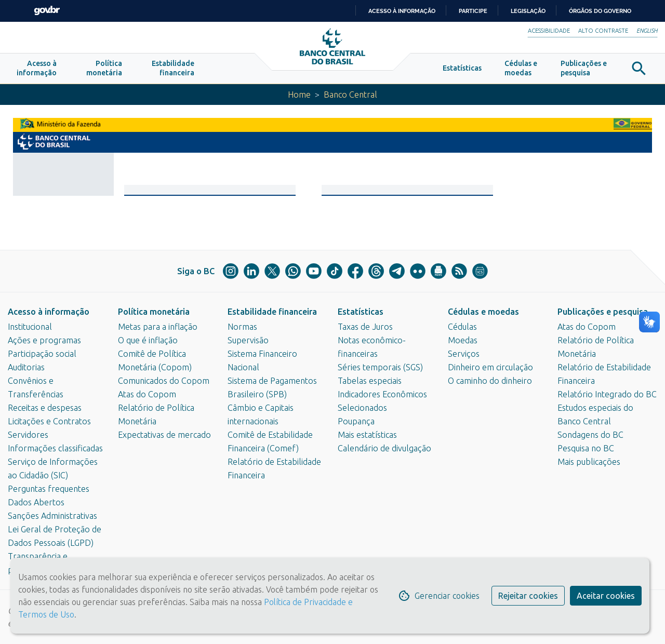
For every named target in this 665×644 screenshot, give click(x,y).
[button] (37, 69)
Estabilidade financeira (272, 312)
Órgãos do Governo (600, 11)
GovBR (47, 11)
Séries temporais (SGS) (380, 367)
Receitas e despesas (45, 408)
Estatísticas (361, 312)
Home (299, 95)
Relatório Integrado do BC (607, 394)
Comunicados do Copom (164, 381)
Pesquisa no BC (586, 448)
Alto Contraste (603, 31)
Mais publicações (589, 462)
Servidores (28, 435)
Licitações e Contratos (49, 421)
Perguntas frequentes (49, 489)
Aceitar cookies (606, 596)
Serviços (464, 354)
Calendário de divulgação (384, 448)
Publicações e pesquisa (603, 312)
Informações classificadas (55, 448)
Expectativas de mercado (164, 435)
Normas (242, 327)
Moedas (463, 340)
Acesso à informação (49, 312)
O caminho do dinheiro (490, 381)
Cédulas (462, 327)
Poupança (356, 421)
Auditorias (26, 367)
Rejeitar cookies (528, 596)
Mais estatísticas (367, 435)
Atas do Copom (147, 394)
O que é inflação (148, 340)
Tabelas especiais (370, 381)
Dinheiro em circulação (490, 367)
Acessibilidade (549, 31)
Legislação (528, 11)
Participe (473, 11)
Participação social (42, 354)
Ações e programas (44, 340)
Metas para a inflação (158, 327)
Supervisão (248, 340)
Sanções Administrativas (52, 516)
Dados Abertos (36, 502)
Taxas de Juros (365, 327)
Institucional (30, 327)
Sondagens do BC (590, 435)
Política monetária (154, 312)
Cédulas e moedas (483, 312)
